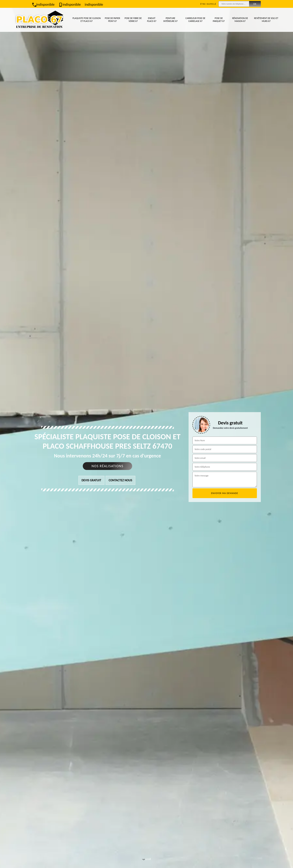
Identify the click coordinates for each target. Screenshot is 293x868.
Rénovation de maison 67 (240, 20)
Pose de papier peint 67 (112, 20)
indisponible (44, 4)
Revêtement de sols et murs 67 (266, 20)
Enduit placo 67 (152, 20)
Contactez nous (121, 480)
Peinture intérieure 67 (171, 20)
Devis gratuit (91, 480)
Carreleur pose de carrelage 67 (195, 20)
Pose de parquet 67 (219, 20)
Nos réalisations (107, 466)
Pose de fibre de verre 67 (133, 20)
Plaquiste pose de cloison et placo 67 (86, 20)
